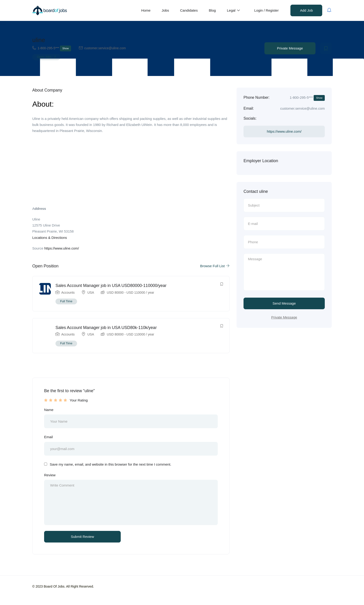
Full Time (67, 301)
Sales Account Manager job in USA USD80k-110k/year (106, 329)
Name (49, 411)
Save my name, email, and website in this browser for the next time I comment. (110, 466)
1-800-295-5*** (54, 48)
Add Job (306, 10)
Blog (212, 10)
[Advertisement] (131, 171)
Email (49, 439)
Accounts (68, 293)
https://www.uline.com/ (62, 248)
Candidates (189, 10)
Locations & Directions (50, 238)
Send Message (284, 304)
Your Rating (79, 401)
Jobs (165, 10)
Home (146, 10)
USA (91, 293)
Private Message (290, 48)
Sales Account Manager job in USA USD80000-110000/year (111, 286)
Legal (233, 10)
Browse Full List (215, 266)
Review (50, 477)
